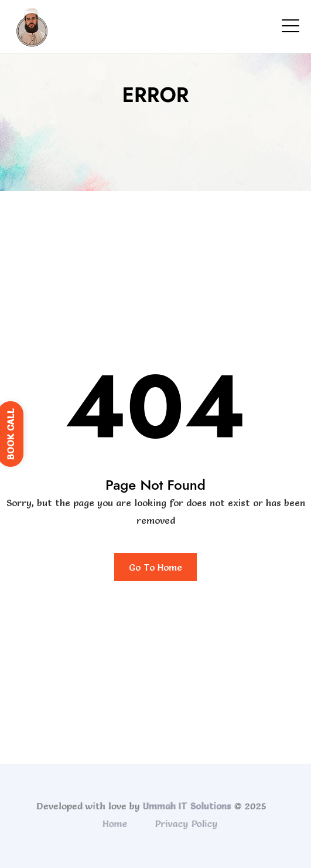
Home (116, 823)
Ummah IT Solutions (185, 806)
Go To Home (155, 567)
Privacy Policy (187, 823)
